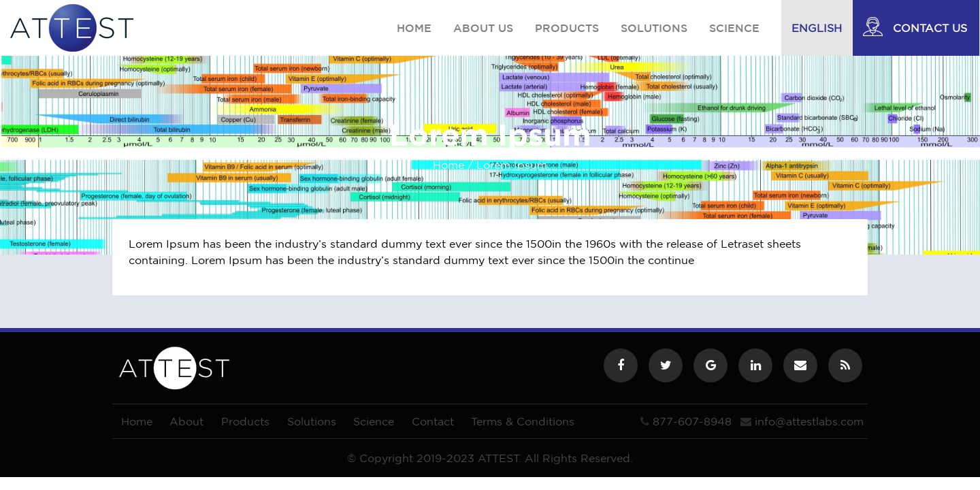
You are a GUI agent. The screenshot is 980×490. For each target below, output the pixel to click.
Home (414, 28)
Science (734, 28)
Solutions (654, 28)
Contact (433, 421)
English (817, 28)
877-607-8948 (692, 421)
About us (483, 28)
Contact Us (930, 28)
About (186, 421)
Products (567, 28)
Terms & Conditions (523, 421)
